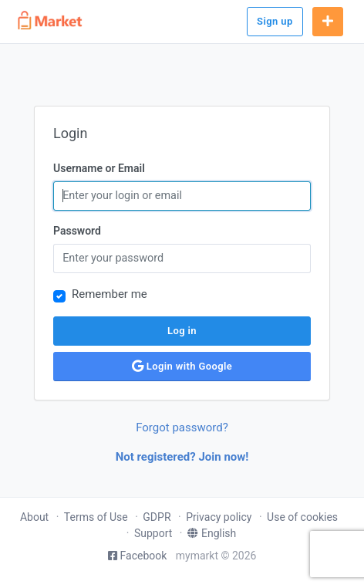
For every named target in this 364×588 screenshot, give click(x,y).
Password (77, 231)
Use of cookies (302, 517)
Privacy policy (219, 517)
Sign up (275, 21)
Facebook (138, 556)
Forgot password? (182, 427)
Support (153, 533)
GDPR (157, 517)
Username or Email (99, 168)
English (212, 533)
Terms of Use (96, 517)
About (34, 517)
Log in (182, 331)
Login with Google (182, 366)
